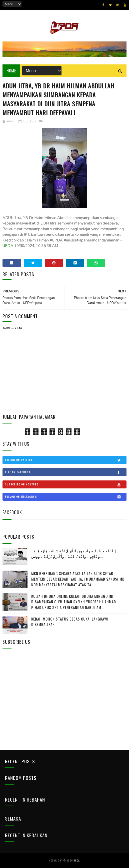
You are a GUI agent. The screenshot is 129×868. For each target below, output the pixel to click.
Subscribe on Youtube (65, 484)
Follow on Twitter (65, 460)
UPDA (8, 246)
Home (11, 71)
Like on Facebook (65, 472)
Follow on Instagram (65, 497)
